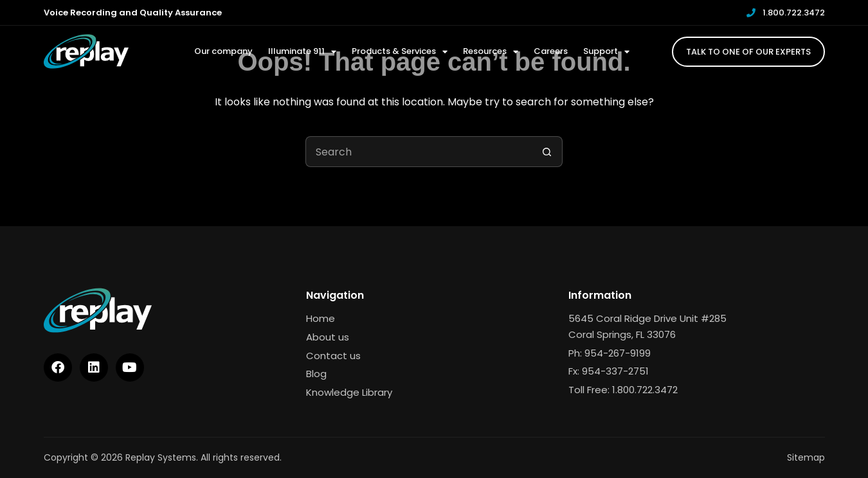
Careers (551, 51)
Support (606, 52)
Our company (223, 51)
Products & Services (400, 52)
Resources (491, 52)
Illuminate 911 (302, 52)
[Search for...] (419, 152)
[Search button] (547, 152)
